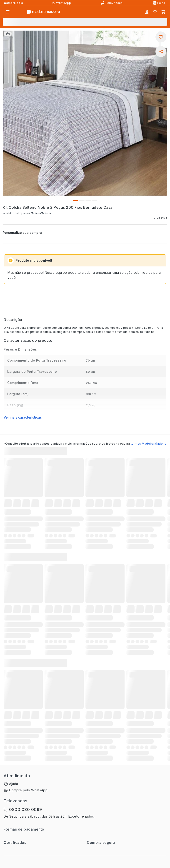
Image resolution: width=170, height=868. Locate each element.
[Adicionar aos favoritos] (161, 37)
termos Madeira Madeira (149, 444)
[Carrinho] (163, 12)
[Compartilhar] (161, 52)
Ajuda (14, 784)
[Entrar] (147, 12)
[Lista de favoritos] (155, 12)
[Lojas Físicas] (160, 3)
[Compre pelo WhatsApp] (62, 3)
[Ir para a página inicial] (43, 12)
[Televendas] (112, 3)
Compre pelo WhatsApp (28, 790)
